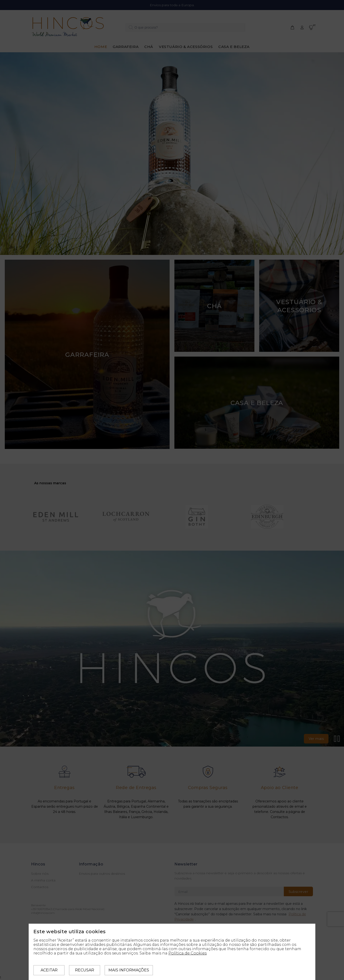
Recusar (85, 970)
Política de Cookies (188, 953)
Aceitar (49, 970)
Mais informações (129, 970)
